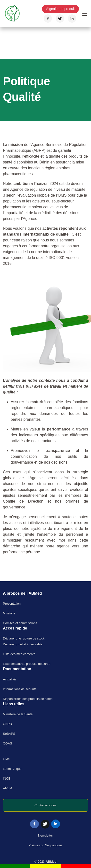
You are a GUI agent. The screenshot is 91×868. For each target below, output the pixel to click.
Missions (9, 613)
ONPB (7, 724)
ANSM (8, 788)
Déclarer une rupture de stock (24, 638)
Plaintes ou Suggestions (45, 845)
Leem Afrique (12, 769)
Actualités (10, 679)
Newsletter (45, 835)
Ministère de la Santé (18, 714)
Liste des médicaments (19, 654)
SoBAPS (9, 734)
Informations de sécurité (20, 689)
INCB (7, 778)
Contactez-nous (45, 805)
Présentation (12, 604)
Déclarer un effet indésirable (23, 644)
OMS (7, 759)
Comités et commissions (20, 623)
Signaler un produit (60, 9)
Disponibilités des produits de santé (28, 699)
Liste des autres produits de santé (27, 664)
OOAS (8, 743)
